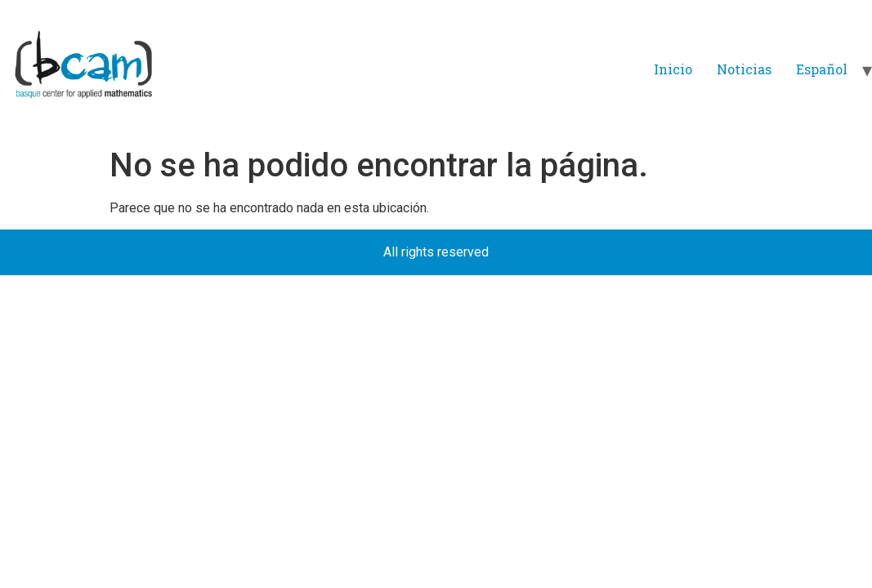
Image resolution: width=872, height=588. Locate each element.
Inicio (673, 69)
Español (822, 69)
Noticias (744, 69)
